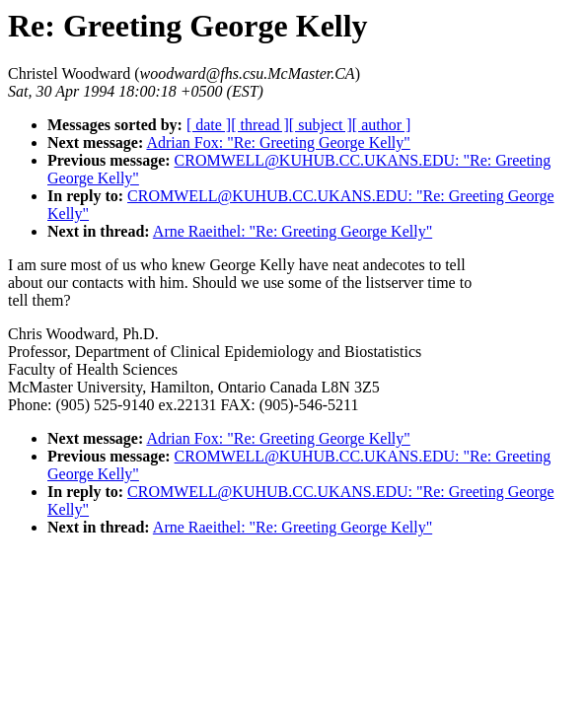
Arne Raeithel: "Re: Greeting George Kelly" (293, 231)
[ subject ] (321, 125)
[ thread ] (260, 125)
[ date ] (209, 125)
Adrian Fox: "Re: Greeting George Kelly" (278, 142)
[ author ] (382, 125)
